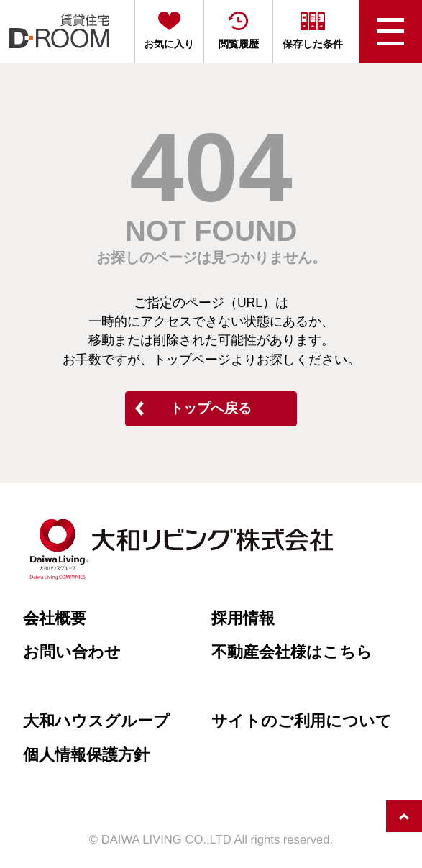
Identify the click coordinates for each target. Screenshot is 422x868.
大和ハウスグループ (96, 721)
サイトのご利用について (302, 721)
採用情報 (243, 618)
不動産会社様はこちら (292, 652)
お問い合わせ (72, 652)
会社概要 (55, 618)
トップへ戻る (211, 408)
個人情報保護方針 (86, 755)
